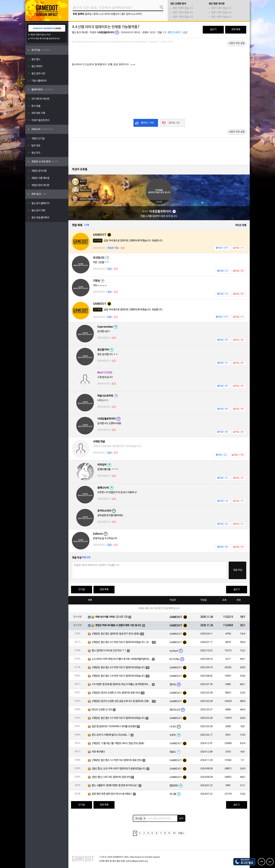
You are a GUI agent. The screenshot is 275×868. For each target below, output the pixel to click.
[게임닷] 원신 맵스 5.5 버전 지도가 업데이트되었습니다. (118, 718)
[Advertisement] (159, 54)
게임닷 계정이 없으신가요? (41, 35)
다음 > (181, 833)
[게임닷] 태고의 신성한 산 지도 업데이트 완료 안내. (116, 693)
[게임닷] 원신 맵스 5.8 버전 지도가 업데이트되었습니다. (118, 676)
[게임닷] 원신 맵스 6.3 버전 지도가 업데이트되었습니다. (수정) (122, 642)
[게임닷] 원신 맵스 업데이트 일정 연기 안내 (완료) (116, 634)
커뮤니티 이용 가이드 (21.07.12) (112, 617)
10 (174, 833)
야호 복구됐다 (98, 752)
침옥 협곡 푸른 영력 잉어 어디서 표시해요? (112, 794)
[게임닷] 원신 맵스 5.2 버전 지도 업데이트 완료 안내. (117, 760)
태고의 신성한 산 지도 (102, 710)
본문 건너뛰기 (174, 33)
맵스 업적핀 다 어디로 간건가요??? (109, 651)
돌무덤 (88, 14)
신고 (185, 33)
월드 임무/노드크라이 (132, 14)
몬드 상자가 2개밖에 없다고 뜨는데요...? (111, 735)
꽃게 (96, 14)
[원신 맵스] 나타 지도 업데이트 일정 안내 (111, 777)
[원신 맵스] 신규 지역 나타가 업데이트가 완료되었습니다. (119, 769)
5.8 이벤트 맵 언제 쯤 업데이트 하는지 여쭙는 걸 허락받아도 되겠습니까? (122, 684)
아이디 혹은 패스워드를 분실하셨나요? (45, 39)
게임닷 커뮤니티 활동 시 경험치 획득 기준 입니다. (118, 625)
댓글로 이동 (113, 248)
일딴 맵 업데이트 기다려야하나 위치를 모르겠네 (114, 727)
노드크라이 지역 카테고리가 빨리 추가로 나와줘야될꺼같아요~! (122, 659)
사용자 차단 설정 (237, 43)
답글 (109, 269)
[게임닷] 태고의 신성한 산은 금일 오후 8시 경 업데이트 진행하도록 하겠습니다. (122, 701)
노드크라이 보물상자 (110, 14)
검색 (181, 818)
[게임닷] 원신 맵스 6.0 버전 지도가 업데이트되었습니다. (118, 668)
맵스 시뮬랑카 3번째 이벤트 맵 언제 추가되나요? (115, 786)
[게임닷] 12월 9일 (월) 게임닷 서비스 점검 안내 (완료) (118, 743)
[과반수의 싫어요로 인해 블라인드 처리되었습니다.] (117, 446)
